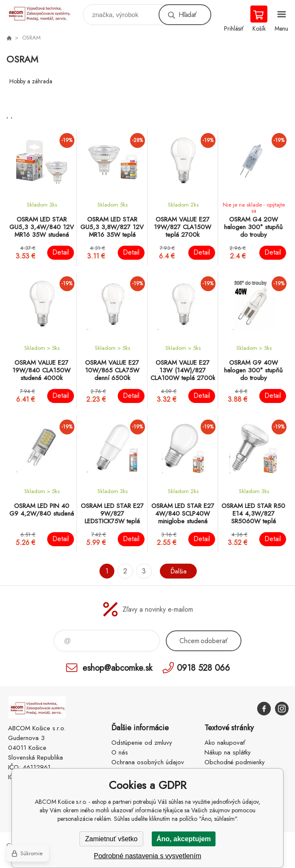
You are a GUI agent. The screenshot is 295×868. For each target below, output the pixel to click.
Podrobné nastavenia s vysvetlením (148, 856)
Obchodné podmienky (235, 762)
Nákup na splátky (228, 752)
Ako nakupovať (225, 743)
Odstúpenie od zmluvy (142, 743)
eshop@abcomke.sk (117, 668)
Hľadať (187, 15)
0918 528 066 (203, 668)
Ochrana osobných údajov (148, 762)
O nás (120, 752)
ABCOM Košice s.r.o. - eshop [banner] (44, 13)
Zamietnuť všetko (111, 839)
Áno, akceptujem (184, 839)
